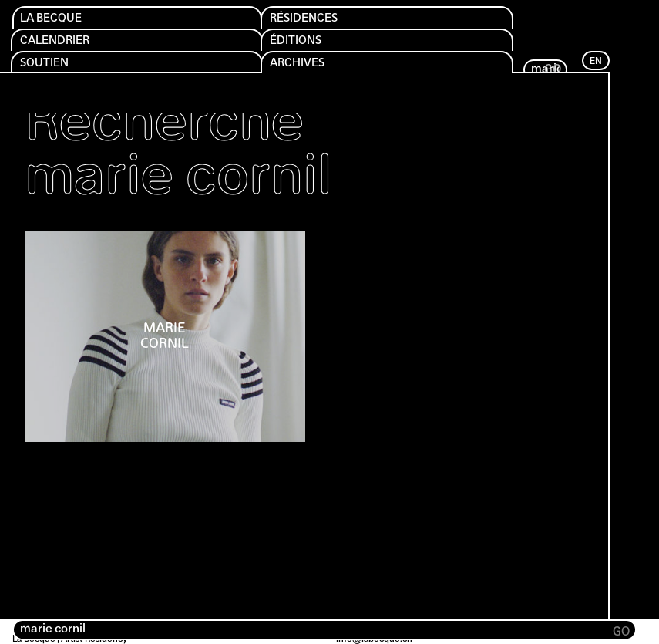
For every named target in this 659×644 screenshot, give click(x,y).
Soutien (50, 69)
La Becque (59, 20)
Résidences (312, 20)
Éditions (302, 44)
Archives (304, 69)
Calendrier (63, 44)
